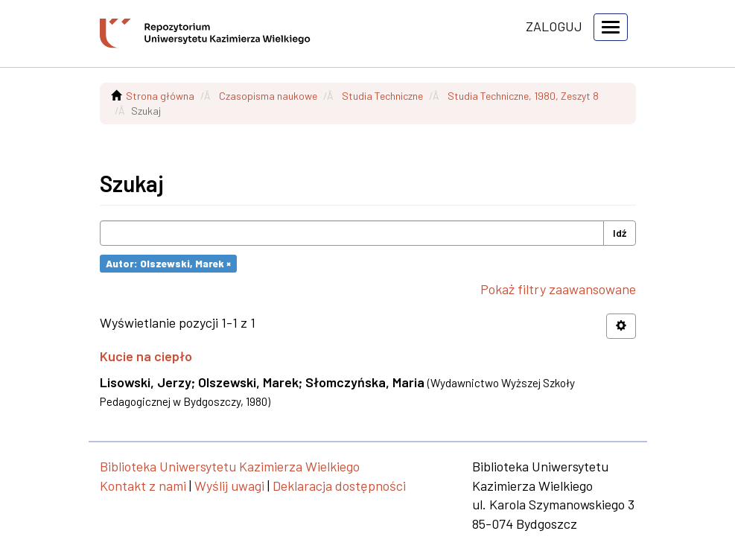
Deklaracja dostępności (339, 486)
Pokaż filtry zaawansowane (558, 289)
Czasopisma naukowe (268, 96)
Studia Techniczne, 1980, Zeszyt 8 (523, 96)
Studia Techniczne (382, 96)
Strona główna (160, 96)
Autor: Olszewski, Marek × (168, 263)
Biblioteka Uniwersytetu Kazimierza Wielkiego (230, 466)
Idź (620, 233)
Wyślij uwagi (229, 486)
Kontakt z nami (143, 486)
